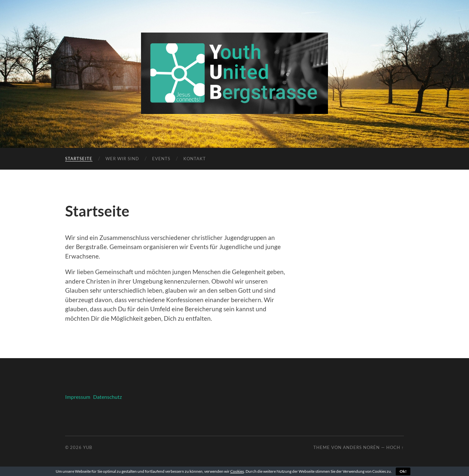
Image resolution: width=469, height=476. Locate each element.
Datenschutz (107, 397)
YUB (88, 447)
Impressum (78, 397)
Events (161, 159)
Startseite (79, 159)
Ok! (403, 471)
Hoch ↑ (395, 447)
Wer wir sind (122, 159)
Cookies (237, 471)
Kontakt (195, 159)
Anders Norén (361, 447)
